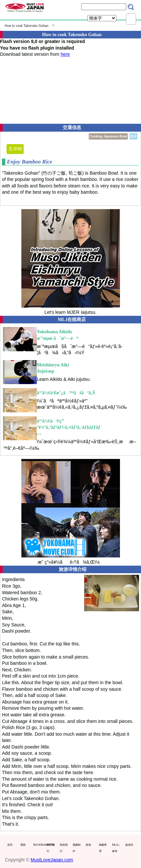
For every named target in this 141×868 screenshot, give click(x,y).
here (65, 54)
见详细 (15, 149)
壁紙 (23, 845)
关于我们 (51, 848)
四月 (133, 136)
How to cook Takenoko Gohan (26, 26)
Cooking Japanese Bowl (108, 136)
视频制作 (77, 848)
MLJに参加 (116, 848)
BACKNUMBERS (39, 845)
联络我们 (64, 848)
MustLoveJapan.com (52, 860)
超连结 (129, 845)
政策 (88, 845)
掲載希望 (103, 848)
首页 (10, 845)
